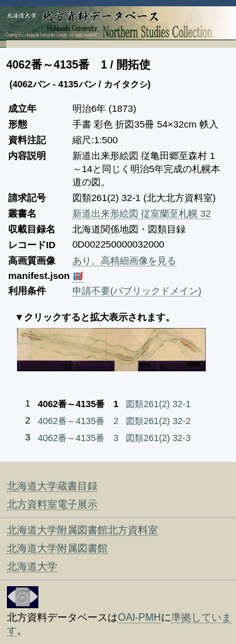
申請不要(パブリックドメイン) (137, 291)
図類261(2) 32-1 (158, 404)
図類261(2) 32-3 (158, 438)
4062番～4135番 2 (78, 421)
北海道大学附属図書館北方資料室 (82, 530)
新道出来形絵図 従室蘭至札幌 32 (142, 213)
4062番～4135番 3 (78, 438)
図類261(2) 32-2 (158, 421)
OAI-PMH (139, 617)
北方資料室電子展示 (52, 504)
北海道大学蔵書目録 (52, 486)
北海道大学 (32, 566)
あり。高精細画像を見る (124, 260)
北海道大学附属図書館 (57, 548)
